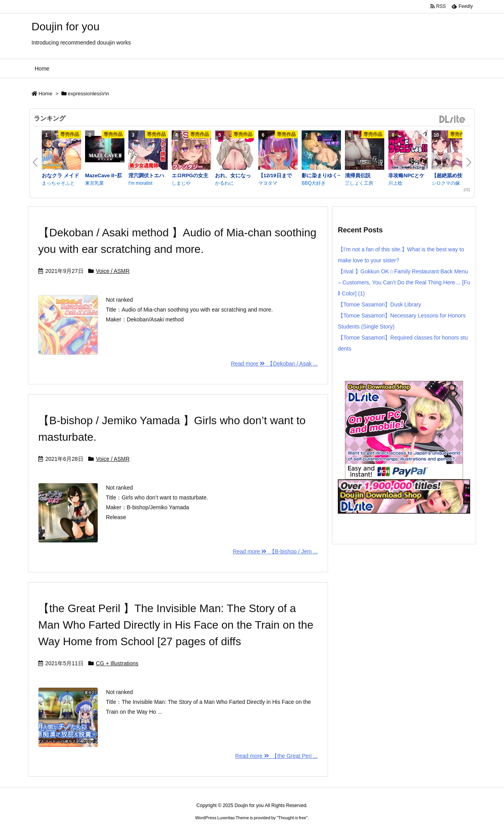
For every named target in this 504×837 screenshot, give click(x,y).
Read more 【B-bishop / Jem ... (275, 551)
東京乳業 (94, 183)
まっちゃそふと (58, 183)
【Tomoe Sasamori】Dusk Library (380, 304)
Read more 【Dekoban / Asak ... (274, 364)
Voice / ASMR (113, 271)
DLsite (452, 120)
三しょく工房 (359, 183)
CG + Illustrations (117, 663)
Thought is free (292, 818)
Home (45, 94)
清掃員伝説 (358, 175)
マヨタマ (268, 183)
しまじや (181, 183)
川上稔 (395, 183)
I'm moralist (140, 183)
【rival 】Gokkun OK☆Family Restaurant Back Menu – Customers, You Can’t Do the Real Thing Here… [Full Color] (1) (404, 282)
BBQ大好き (314, 183)
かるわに (224, 183)
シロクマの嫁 (446, 183)
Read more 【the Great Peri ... (276, 756)
